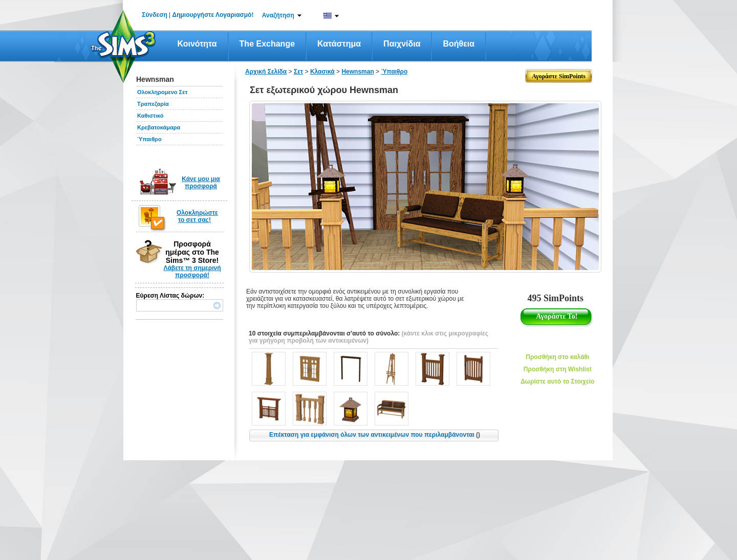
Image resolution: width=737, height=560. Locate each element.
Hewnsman (357, 72)
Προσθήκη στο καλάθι (557, 357)
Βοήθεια (459, 44)
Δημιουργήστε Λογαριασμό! (213, 15)
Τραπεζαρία (153, 104)
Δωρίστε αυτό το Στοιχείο (557, 382)
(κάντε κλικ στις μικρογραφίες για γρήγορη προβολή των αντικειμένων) (368, 337)
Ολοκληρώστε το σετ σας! (197, 216)
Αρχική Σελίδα (266, 72)
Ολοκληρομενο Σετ (162, 92)
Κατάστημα (339, 44)
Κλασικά (322, 72)
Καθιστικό (150, 116)
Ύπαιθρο (149, 139)
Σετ (298, 72)
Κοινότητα (197, 44)
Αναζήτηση (278, 15)
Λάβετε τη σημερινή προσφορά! (192, 272)
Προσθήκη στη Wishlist (558, 369)
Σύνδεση (154, 15)
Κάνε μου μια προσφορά (201, 183)
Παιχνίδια (402, 44)
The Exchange (267, 44)
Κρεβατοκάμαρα (159, 127)
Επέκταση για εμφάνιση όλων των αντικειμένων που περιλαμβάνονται (375, 435)
